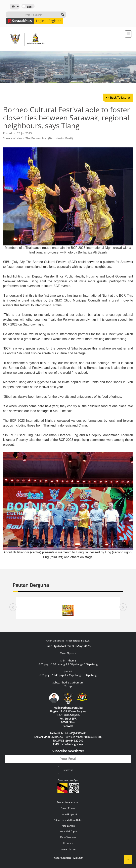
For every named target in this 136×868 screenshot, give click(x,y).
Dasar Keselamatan (68, 802)
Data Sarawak (68, 837)
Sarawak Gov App (68, 780)
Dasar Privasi (68, 808)
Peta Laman (68, 826)
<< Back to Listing (118, 98)
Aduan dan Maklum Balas (68, 820)
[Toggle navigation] (128, 34)
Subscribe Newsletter (68, 751)
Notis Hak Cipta (68, 831)
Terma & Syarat (68, 814)
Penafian (68, 843)
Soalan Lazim (68, 849)
